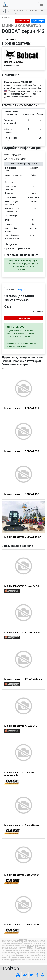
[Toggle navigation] (42, 5)
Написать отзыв (22, 21)
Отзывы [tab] (10, 290)
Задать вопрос (38, 21)
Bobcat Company (14, 62)
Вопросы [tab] (22, 290)
